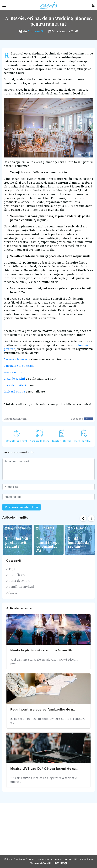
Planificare (16, 575)
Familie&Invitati (20, 587)
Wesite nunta (13, 372)
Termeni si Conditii (41, 863)
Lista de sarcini (14, 379)
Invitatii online (14, 392)
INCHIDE (60, 863)
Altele (12, 593)
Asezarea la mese (16, 359)
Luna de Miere (18, 581)
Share (89, 419)
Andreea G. (36, 31)
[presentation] (83, 518)
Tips (11, 569)
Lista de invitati (15, 385)
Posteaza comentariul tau (22, 507)
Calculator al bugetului (20, 366)
